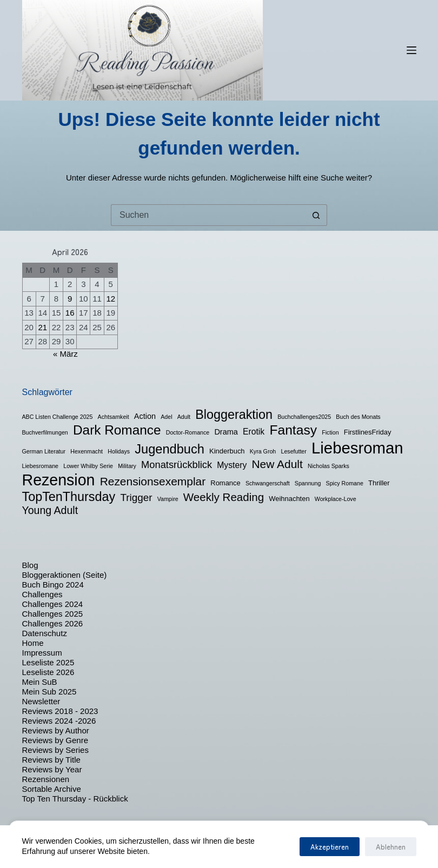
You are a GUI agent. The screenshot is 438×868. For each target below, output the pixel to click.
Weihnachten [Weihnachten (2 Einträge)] (289, 499)
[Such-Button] (316, 215)
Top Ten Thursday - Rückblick (75, 799)
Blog (30, 565)
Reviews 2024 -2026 (59, 721)
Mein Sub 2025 (49, 692)
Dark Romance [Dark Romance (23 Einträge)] (117, 430)
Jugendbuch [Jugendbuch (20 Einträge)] (170, 449)
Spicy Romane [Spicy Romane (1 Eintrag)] (345, 483)
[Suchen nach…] (208, 215)
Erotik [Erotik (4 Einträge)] (254, 432)
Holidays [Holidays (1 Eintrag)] (119, 451)
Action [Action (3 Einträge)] (145, 416)
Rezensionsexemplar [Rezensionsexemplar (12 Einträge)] (153, 481)
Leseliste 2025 (48, 662)
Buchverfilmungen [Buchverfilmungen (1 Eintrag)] (45, 432)
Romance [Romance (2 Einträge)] (225, 483)
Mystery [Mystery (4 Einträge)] (232, 465)
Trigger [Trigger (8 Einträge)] (136, 498)
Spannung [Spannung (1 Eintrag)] (308, 483)
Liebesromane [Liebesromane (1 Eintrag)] (41, 466)
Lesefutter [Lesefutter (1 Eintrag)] (293, 451)
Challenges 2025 (53, 614)
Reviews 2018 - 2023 (60, 711)
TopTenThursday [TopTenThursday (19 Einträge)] (69, 497)
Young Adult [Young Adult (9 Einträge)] (50, 510)
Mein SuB (40, 682)
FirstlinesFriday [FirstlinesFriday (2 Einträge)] (368, 432)
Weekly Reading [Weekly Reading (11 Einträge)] (224, 497)
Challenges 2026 (53, 623)
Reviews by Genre (55, 740)
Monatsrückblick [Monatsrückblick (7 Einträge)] (177, 465)
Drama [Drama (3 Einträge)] (226, 432)
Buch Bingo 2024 (53, 585)
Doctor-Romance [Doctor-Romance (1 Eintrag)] (188, 432)
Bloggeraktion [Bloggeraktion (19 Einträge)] (234, 415)
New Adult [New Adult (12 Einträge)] (277, 464)
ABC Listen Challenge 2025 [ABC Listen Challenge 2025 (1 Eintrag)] (58, 417)
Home (33, 643)
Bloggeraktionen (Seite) (65, 575)
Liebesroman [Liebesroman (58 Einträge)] (357, 448)
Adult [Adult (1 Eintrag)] (184, 417)
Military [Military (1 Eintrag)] (127, 466)
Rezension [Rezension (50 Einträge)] (59, 480)
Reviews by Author (56, 730)
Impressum (42, 653)
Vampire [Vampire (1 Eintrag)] (168, 499)
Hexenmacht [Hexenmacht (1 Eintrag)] (87, 451)
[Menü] (412, 50)
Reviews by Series (55, 750)
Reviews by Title (51, 760)
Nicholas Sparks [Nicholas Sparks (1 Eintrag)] (328, 466)
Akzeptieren (330, 847)
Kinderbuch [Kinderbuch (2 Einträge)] (227, 451)
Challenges (42, 594)
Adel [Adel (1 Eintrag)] (166, 417)
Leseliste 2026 (48, 672)
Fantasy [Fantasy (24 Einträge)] (293, 430)
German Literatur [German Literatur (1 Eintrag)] (44, 451)
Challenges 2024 (53, 604)
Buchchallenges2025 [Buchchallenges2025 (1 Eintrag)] (304, 417)
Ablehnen (391, 847)
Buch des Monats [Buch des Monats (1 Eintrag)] (358, 417)
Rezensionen (46, 779)
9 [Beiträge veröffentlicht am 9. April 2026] (70, 299)
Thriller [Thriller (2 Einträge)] (379, 483)
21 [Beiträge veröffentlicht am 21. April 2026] (42, 327)
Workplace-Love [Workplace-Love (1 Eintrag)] (336, 499)
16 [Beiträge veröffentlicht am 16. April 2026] (70, 313)
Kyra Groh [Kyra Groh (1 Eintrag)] (263, 451)
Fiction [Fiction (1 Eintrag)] (330, 432)
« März (65, 354)
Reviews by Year (52, 769)
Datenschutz (45, 633)
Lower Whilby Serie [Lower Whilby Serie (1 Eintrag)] (88, 466)
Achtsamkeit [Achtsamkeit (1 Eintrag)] (114, 417)
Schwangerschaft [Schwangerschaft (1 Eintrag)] (268, 483)
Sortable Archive (52, 789)
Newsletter (41, 701)
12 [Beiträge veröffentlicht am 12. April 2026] (111, 299)
